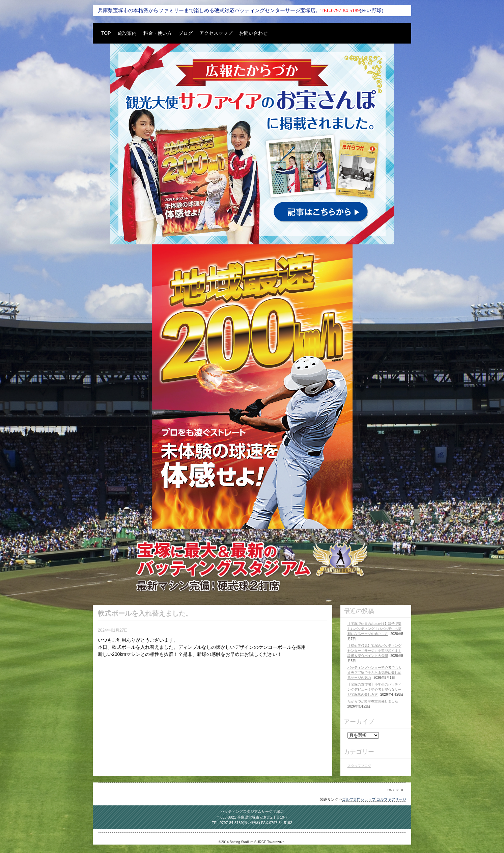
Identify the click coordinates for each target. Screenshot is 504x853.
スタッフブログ (359, 766)
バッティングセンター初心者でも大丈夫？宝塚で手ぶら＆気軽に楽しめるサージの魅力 (374, 673)
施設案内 (127, 33)
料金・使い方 (158, 33)
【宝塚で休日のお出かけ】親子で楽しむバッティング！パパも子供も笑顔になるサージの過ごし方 (374, 629)
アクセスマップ (216, 33)
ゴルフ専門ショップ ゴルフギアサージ (374, 799)
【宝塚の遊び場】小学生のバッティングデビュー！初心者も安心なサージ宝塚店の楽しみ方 (374, 689)
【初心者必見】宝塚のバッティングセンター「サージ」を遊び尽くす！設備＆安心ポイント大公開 (374, 651)
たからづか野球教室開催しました (373, 701)
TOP (106, 33)
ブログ (186, 33)
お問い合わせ (253, 33)
